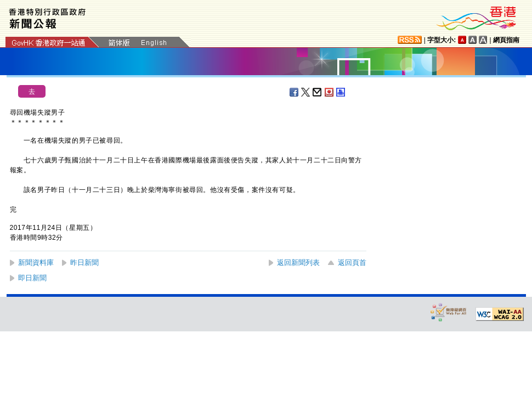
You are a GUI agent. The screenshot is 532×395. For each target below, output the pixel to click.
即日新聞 (32, 278)
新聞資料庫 (36, 263)
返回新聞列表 (298, 263)
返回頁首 (352, 263)
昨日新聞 (84, 263)
